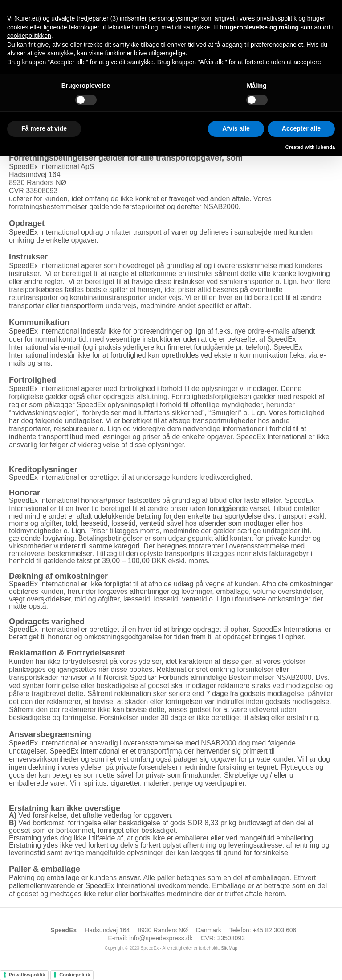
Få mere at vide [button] (44, 128)
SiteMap (229, 948)
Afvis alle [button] (236, 128)
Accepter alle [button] (301, 128)
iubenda (326, 147)
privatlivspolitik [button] (277, 18)
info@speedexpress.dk (161, 938)
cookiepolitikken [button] (29, 36)
